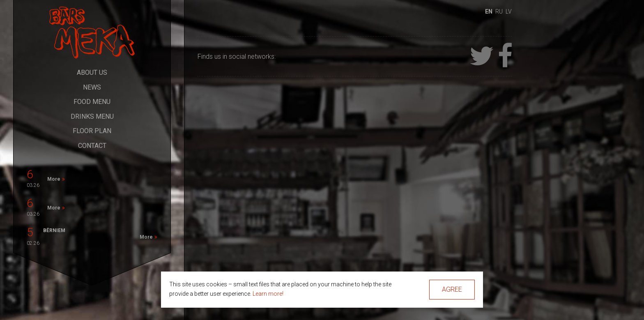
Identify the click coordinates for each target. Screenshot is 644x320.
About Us (92, 73)
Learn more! (268, 294)
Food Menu (92, 102)
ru (499, 12)
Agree (452, 289)
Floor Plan (92, 131)
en (489, 12)
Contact (92, 146)
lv (509, 12)
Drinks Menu (92, 116)
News (92, 87)
